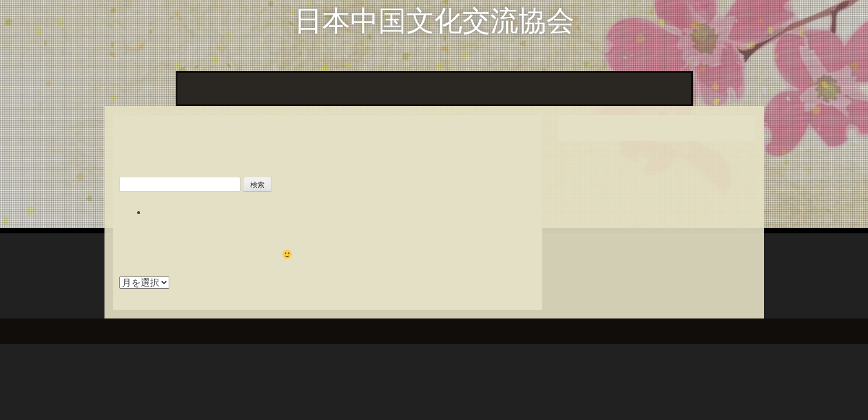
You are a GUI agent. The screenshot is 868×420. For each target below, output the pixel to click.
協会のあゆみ (522, 88)
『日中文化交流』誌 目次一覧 (348, 88)
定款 (573, 88)
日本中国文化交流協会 (434, 21)
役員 (606, 88)
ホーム (197, 88)
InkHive (205, 331)
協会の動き (249, 88)
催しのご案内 (657, 88)
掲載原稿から (452, 88)
